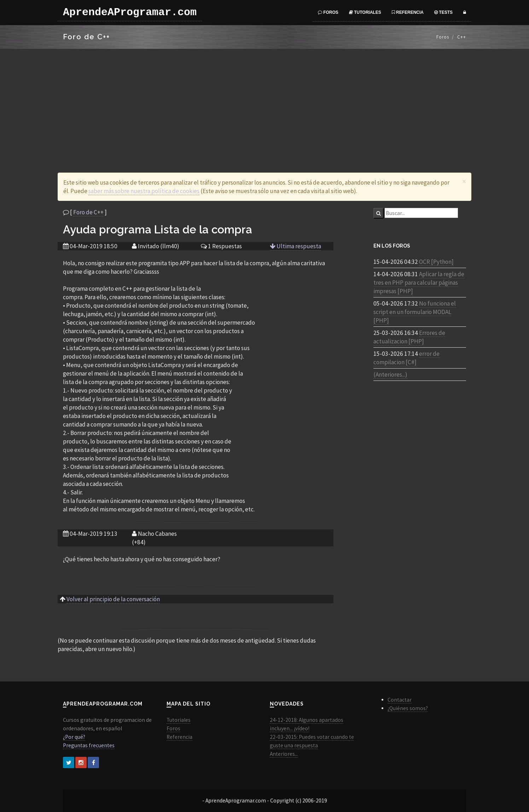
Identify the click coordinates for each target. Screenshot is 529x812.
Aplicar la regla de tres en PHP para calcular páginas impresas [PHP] (419, 283)
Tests (443, 12)
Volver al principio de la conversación (113, 599)
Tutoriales (365, 12)
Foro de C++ (88, 212)
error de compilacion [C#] (406, 358)
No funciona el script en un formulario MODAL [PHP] (415, 312)
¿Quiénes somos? (408, 708)
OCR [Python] (436, 262)
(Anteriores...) (390, 375)
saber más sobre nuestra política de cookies (144, 191)
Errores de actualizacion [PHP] (409, 337)
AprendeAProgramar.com (130, 12)
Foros (328, 12)
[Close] (464, 181)
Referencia (408, 12)
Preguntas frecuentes (89, 745)
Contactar (400, 700)
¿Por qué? (74, 737)
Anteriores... (284, 754)
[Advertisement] (264, 102)
